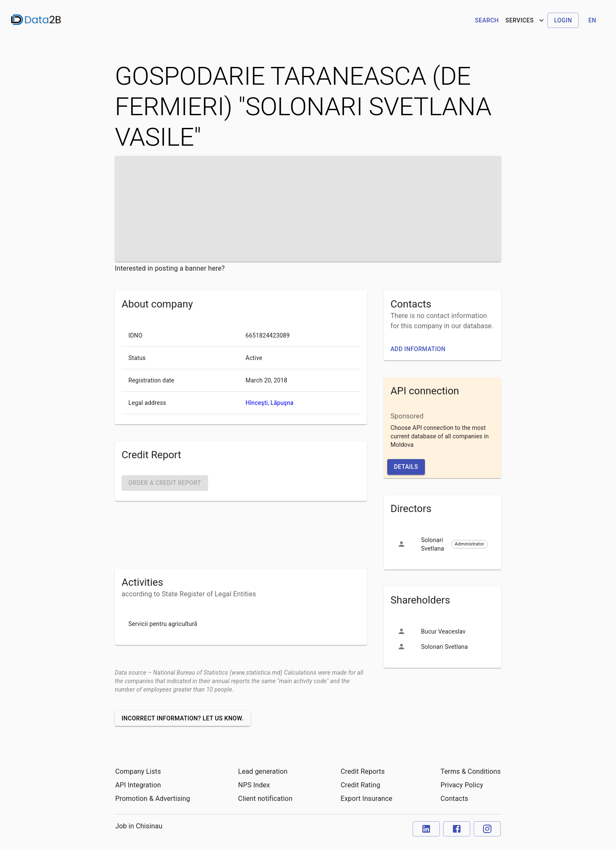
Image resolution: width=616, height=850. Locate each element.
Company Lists (138, 771)
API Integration (138, 785)
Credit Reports (363, 771)
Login (563, 20)
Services (526, 20)
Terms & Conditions (471, 771)
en (592, 20)
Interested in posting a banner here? (170, 268)
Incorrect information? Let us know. (183, 718)
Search (487, 20)
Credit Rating (361, 785)
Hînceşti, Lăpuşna (270, 403)
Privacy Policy (462, 785)
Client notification (265, 799)
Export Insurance (366, 799)
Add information (418, 349)
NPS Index (254, 785)
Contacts (454, 799)
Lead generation (263, 771)
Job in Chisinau (139, 826)
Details (406, 467)
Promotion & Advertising (153, 799)
